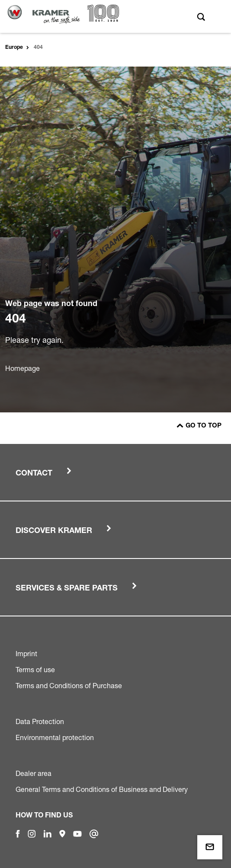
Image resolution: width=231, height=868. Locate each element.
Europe (14, 48)
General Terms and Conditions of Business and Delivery (102, 789)
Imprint (26, 654)
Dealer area (34, 773)
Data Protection (40, 721)
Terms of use (35, 670)
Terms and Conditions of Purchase (69, 686)
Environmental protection (55, 737)
